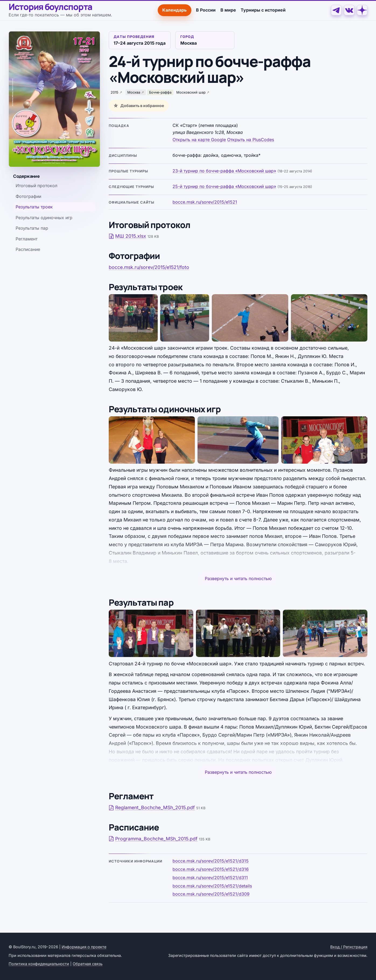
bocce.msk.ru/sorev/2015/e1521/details (212, 886)
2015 (115, 92)
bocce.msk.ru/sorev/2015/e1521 (205, 202)
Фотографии (28, 196)
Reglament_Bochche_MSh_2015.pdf (152, 807)
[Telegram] (336, 10)
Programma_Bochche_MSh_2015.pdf (153, 839)
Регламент (27, 239)
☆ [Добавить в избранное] (116, 106)
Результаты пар (32, 228)
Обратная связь (88, 964)
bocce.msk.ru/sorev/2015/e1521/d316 (211, 869)
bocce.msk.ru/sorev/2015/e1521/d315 (211, 861)
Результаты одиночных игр (44, 218)
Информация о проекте (84, 947)
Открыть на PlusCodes (251, 140)
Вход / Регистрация (349, 947)
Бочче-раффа (160, 92)
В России (206, 10)
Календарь (174, 10)
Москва (134, 92)
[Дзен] (362, 10)
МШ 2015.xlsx (127, 236)
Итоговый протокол (36, 186)
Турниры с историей (263, 10)
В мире (228, 10)
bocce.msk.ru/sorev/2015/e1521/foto (149, 267)
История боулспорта (50, 7)
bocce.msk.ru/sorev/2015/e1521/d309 (211, 894)
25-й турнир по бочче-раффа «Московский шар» (224, 186)
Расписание (28, 249)
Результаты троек (34, 207)
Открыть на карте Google (199, 140)
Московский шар (191, 92)
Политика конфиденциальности (39, 964)
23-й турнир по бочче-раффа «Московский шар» (224, 171)
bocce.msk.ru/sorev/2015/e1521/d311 (210, 878)
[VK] (349, 10)
